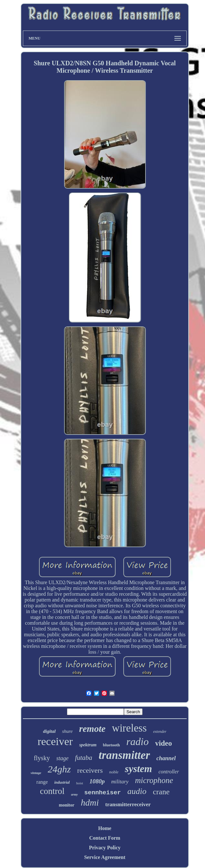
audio (137, 791)
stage (62, 758)
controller (168, 772)
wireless (129, 728)
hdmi (90, 803)
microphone (154, 780)
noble (114, 772)
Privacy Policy (105, 848)
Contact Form (105, 838)
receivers (90, 770)
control (52, 791)
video (163, 743)
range (42, 782)
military (120, 782)
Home (105, 828)
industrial (62, 782)
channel (166, 758)
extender (160, 732)
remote (92, 729)
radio (138, 742)
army (75, 794)
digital (49, 731)
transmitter (124, 755)
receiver (55, 741)
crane (161, 792)
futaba (84, 758)
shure (67, 731)
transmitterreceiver (128, 804)
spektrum (88, 745)
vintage (36, 773)
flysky (42, 758)
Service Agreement (105, 857)
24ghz (59, 769)
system (138, 769)
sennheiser (103, 793)
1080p (97, 781)
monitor (67, 805)
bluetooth (112, 745)
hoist (80, 783)
